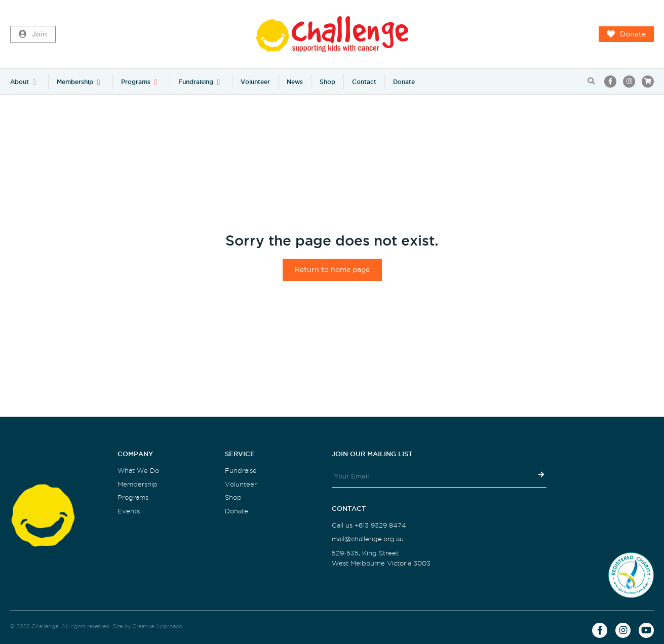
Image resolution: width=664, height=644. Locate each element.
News (295, 82)
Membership (75, 82)
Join (33, 34)
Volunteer (255, 82)
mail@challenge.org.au (368, 539)
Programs (136, 82)
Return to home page (332, 270)
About (19, 82)
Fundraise (241, 471)
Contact (364, 82)
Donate (626, 34)
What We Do (138, 471)
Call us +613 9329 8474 (369, 525)
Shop (327, 82)
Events (129, 511)
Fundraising (196, 82)
